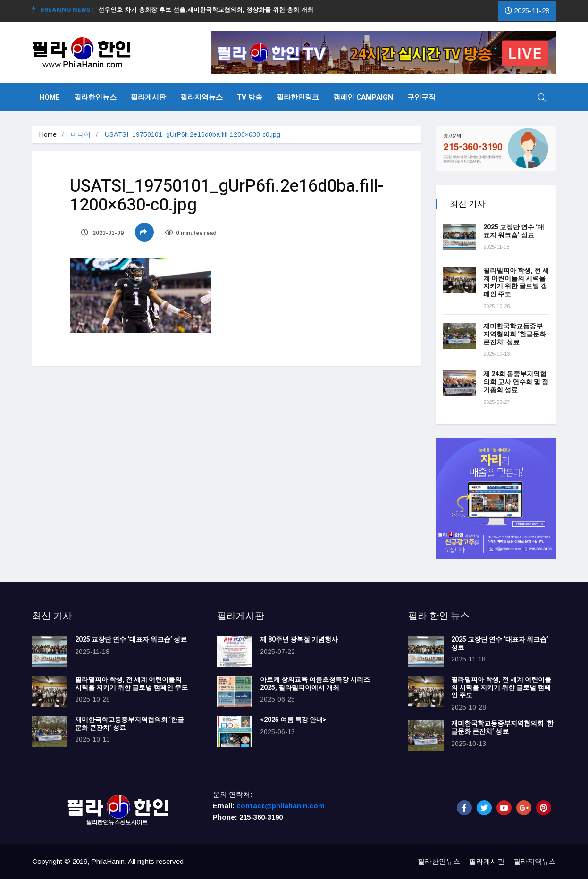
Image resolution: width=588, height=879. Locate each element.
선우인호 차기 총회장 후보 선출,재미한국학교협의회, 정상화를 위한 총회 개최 (210, 10)
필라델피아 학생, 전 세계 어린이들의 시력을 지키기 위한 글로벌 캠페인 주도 (516, 282)
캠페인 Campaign (363, 97)
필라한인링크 (298, 97)
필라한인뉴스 (95, 97)
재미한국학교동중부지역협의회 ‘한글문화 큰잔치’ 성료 (515, 334)
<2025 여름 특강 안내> (293, 720)
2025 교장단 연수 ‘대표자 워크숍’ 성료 (514, 231)
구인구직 (421, 97)
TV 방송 (250, 97)
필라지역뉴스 (202, 97)
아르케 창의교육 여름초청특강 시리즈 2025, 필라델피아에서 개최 (315, 684)
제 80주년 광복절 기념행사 (300, 640)
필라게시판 (148, 97)
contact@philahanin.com (281, 806)
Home (50, 97)
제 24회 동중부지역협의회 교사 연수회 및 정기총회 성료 (516, 382)
